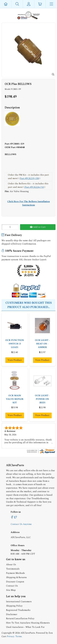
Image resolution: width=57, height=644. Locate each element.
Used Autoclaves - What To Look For (25, 627)
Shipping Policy (14, 606)
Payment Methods (15, 573)
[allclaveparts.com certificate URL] (41, 453)
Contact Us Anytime (21, 524)
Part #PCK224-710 (34, 187)
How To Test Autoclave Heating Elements (28, 623)
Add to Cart (38, 227)
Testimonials (13, 569)
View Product (15, 360)
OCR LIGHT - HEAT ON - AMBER (42, 344)
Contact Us (12, 586)
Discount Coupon (15, 581)
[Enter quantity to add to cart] (10, 227)
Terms (19, 636)
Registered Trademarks (18, 610)
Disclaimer (12, 614)
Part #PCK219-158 (29, 178)
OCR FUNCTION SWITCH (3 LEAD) (15, 344)
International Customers (19, 601)
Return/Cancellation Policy (20, 618)
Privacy (11, 636)
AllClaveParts (28, 633)
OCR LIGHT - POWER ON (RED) (42, 399)
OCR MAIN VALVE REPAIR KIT (15, 399)
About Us (11, 564)
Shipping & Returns (16, 577)
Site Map (11, 590)
